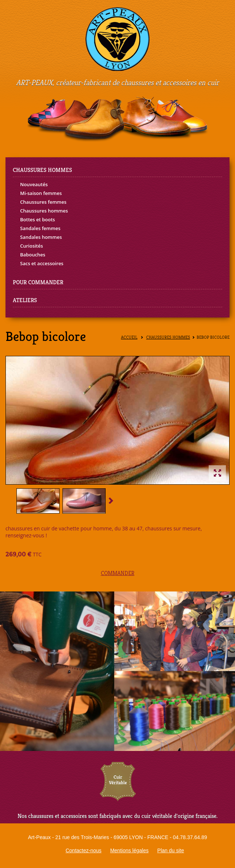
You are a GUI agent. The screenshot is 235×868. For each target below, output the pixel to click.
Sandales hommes (41, 237)
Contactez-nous (83, 850)
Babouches (33, 255)
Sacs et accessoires (42, 263)
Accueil (129, 337)
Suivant (110, 500)
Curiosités (32, 246)
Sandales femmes (40, 228)
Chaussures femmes (43, 202)
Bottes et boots (37, 219)
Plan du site (170, 850)
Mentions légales (129, 850)
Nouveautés (34, 184)
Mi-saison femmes (41, 193)
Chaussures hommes (44, 211)
